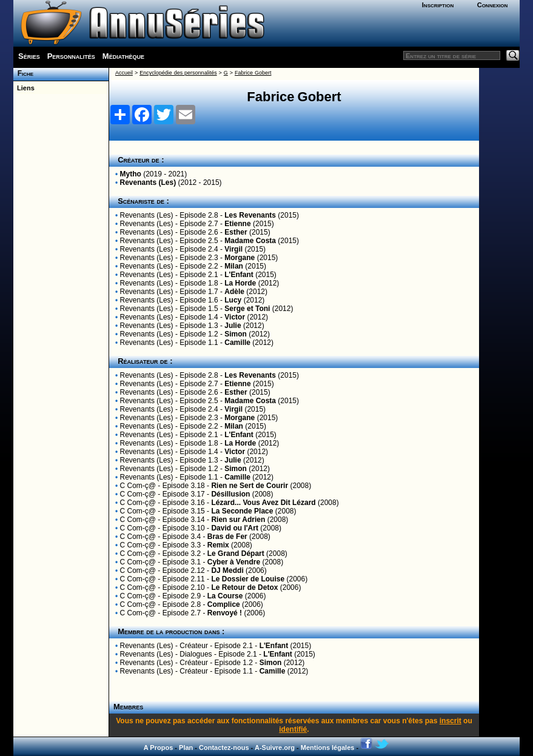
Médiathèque (123, 56)
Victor (235, 317)
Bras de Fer (227, 537)
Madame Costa (250, 241)
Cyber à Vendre (234, 562)
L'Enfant (239, 275)
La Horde (240, 283)
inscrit (451, 721)
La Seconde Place (242, 511)
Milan (234, 266)
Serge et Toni (247, 309)
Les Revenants (250, 215)
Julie (233, 326)
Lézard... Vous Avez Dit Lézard (263, 503)
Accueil (124, 73)
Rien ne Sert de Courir (250, 486)
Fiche (23, 73)
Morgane (240, 258)
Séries (29, 56)
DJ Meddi (227, 570)
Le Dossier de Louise (248, 579)
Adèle (234, 292)
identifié (293, 729)
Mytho (131, 174)
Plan (186, 748)
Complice (225, 604)
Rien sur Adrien (238, 520)
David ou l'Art (235, 528)
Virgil (233, 249)
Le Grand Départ (236, 554)
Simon (236, 334)
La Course (225, 596)
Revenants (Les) (148, 182)
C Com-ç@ (138, 486)
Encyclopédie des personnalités (178, 73)
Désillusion (230, 494)
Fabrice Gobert (253, 73)
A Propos (159, 748)
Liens (24, 88)
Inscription (438, 5)
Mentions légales (328, 748)
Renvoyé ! (225, 613)
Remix (218, 545)
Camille (237, 343)
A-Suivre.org (275, 748)
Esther (236, 232)
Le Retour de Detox (244, 587)
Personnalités (71, 56)
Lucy (233, 300)
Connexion (493, 5)
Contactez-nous (224, 748)
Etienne (237, 224)
